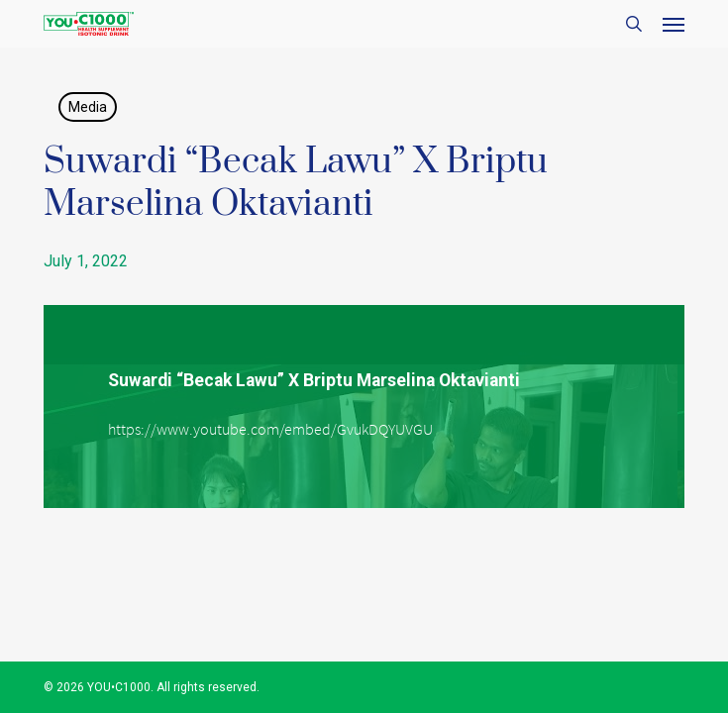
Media (88, 107)
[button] (674, 24)
